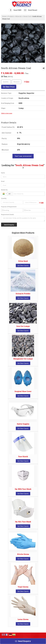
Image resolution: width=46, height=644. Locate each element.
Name (3, 173)
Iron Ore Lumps (23, 326)
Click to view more (7, 113)
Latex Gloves (23, 619)
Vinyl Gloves (23, 587)
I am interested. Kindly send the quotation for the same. (23, 219)
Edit (27, 82)
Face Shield (23, 457)
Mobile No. (5, 190)
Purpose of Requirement (9, 207)
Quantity (4, 198)
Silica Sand (23, 261)
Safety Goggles (23, 424)
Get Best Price (9, 87)
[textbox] (17, 82)
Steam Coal (27, 16)
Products (11, 16)
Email (3, 181)
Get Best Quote (23, 265)
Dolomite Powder (23, 294)
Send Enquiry (23, 641)
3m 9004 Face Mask (23, 489)
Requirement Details (7, 215)
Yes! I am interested (23, 156)
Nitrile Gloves (23, 554)
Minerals (19, 16)
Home (4, 16)
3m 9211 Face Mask (23, 522)
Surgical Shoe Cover (23, 391)
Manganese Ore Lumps (23, 359)
